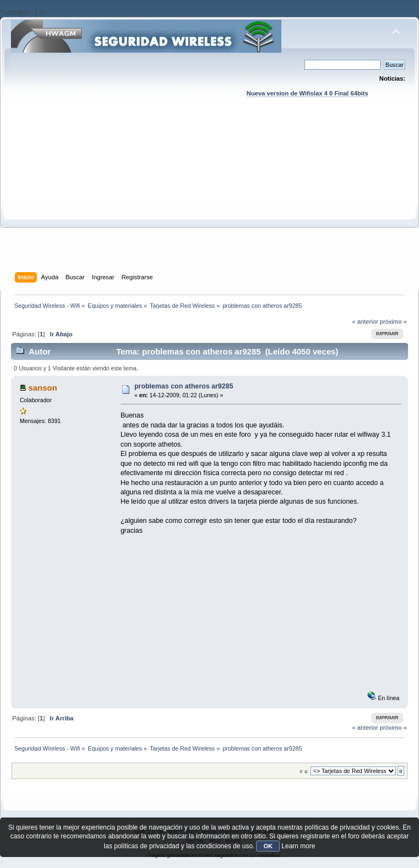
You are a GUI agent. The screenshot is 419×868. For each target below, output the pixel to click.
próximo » (393, 322)
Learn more (298, 846)
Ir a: (304, 771)
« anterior (365, 322)
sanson (43, 388)
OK (268, 846)
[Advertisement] (209, 195)
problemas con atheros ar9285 (184, 386)
